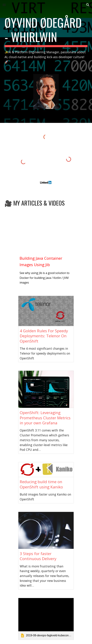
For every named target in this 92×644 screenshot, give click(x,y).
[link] (46, 619)
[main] (46, 40)
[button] (4, 5)
